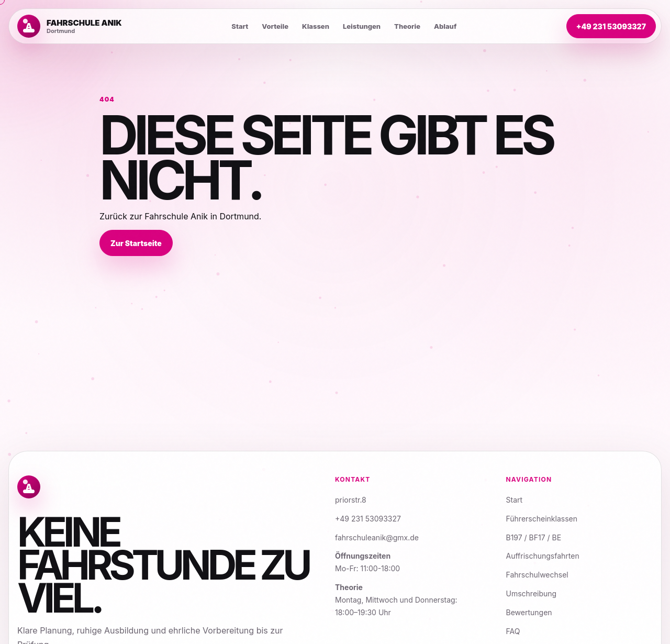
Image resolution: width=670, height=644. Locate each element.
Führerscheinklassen (542, 519)
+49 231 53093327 (611, 26)
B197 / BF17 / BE (534, 537)
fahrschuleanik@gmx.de (377, 537)
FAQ (513, 631)
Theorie (407, 26)
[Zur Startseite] (70, 26)
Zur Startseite (136, 243)
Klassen (316, 26)
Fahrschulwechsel (537, 575)
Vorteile (275, 26)
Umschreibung (532, 593)
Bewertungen (529, 612)
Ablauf (445, 26)
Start (240, 26)
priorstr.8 (351, 500)
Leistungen (362, 26)
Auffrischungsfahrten (543, 556)
